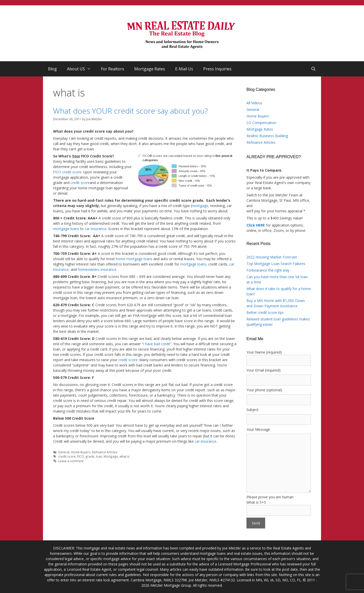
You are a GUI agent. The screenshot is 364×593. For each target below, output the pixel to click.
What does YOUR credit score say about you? (130, 111)
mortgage (200, 206)
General (64, 452)
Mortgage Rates (150, 69)
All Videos (254, 103)
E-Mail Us (184, 69)
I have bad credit (157, 344)
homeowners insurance (97, 269)
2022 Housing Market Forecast (272, 257)
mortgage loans (66, 229)
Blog (52, 69)
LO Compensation (261, 123)
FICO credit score (67, 172)
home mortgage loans (134, 259)
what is (125, 456)
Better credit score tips (265, 312)
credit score (80, 183)
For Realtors (112, 69)
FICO (81, 456)
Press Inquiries (217, 69)
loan (99, 456)
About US (81, 69)
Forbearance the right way (268, 270)
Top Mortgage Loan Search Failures (276, 264)
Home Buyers (81, 452)
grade (90, 456)
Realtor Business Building (267, 136)
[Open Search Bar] (313, 69)
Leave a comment (71, 461)
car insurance (96, 229)
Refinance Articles (105, 452)
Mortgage (111, 456)
